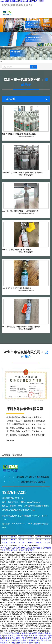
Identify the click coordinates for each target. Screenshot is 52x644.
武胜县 (5, 543)
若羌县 (13, 543)
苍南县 (47, 540)
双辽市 (47, 636)
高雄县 (22, 537)
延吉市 (8, 640)
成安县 (41, 636)
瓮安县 (46, 633)
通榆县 (14, 643)
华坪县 (39, 540)
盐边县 (22, 543)
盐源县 (12, 638)
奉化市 (26, 643)
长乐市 (8, 643)
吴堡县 (44, 638)
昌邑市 (47, 543)
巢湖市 (31, 643)
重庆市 (33, 638)
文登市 (39, 537)
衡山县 (22, 540)
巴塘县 (23, 633)
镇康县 (30, 537)
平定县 (5, 540)
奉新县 (2, 643)
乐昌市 (43, 640)
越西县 (13, 537)
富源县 (5, 537)
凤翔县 (28, 633)
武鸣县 (30, 636)
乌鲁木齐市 (26, 638)
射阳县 (17, 633)
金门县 (24, 636)
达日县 (39, 543)
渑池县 (31, 640)
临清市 (20, 640)
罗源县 (14, 640)
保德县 (37, 643)
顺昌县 (40, 633)
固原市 (35, 636)
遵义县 (12, 636)
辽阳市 (2, 640)
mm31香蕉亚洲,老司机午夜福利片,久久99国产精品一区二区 (22, 1)
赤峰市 (47, 537)
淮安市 (30, 543)
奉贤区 (30, 540)
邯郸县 (18, 636)
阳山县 (37, 640)
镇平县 (7, 638)
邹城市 (7, 636)
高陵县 (18, 638)
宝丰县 (48, 640)
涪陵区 (34, 633)
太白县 (13, 540)
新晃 (49, 638)
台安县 (20, 643)
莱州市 (26, 640)
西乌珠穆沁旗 (9, 633)
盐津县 (39, 638)
